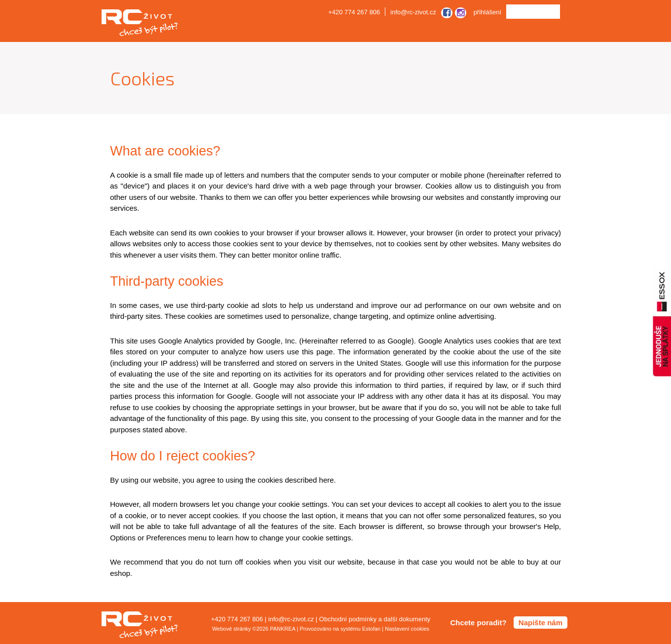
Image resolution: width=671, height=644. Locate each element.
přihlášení (487, 12)
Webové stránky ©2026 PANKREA (254, 629)
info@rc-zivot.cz (413, 12)
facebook (448, 13)
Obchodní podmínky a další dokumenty (375, 619)
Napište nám (541, 623)
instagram (461, 13)
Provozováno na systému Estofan (340, 629)
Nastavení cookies (407, 629)
